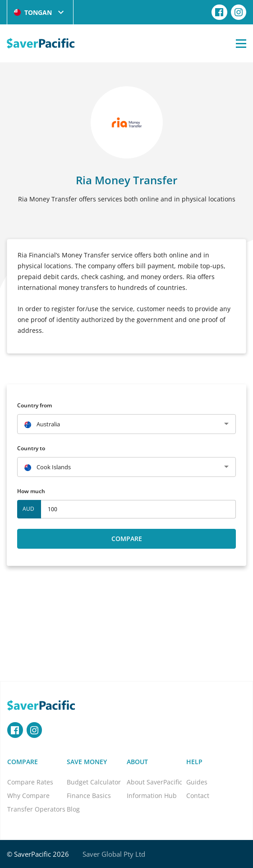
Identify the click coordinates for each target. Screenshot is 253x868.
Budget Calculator (94, 782)
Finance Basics (89, 796)
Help (194, 762)
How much (31, 491)
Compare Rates (30, 782)
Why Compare (28, 796)
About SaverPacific (154, 782)
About (137, 762)
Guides (197, 782)
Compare (127, 539)
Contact (198, 796)
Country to (31, 448)
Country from (34, 405)
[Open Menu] (241, 43)
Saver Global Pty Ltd (114, 854)
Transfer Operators (36, 809)
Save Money (87, 762)
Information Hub (152, 796)
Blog (73, 809)
